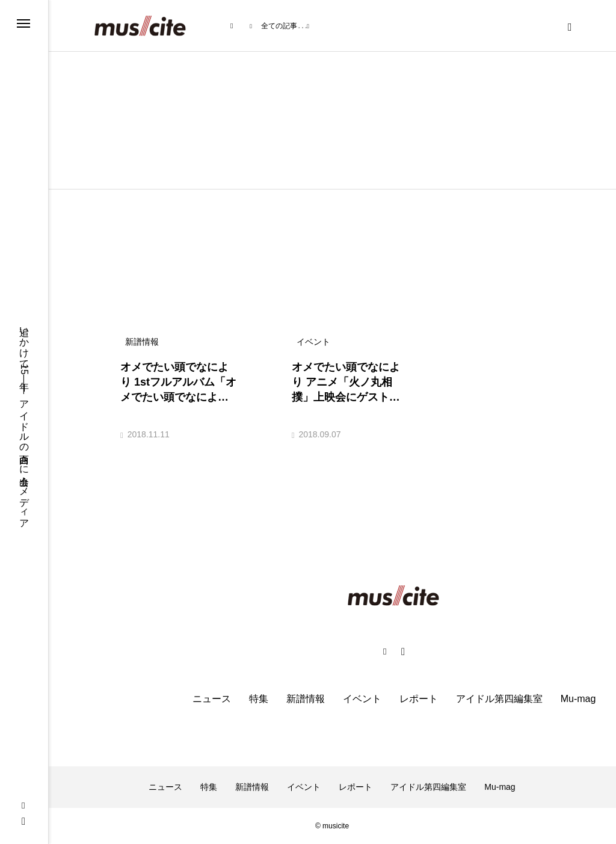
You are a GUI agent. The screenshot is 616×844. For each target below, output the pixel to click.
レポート (419, 699)
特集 (259, 699)
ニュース (212, 699)
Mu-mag (578, 699)
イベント (362, 699)
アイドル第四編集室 (499, 699)
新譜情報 (306, 699)
